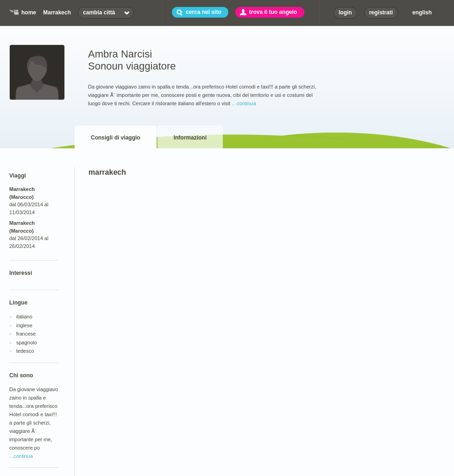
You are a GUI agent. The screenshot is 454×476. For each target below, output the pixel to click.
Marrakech (57, 13)
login (345, 13)
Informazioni (190, 138)
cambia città (99, 13)
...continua (21, 456)
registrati (381, 13)
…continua (244, 103)
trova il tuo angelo (273, 12)
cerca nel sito (204, 12)
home (29, 13)
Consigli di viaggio (116, 138)
